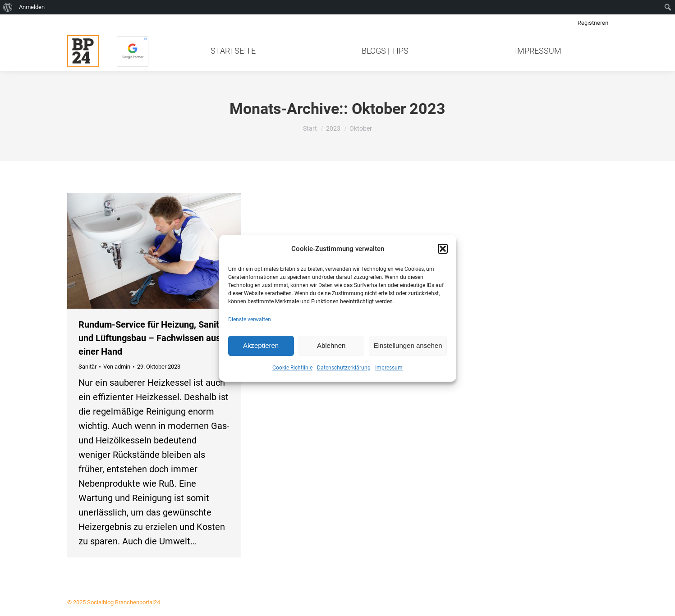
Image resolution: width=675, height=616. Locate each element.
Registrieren (593, 23)
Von (117, 367)
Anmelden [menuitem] (32, 7)
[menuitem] (8, 7)
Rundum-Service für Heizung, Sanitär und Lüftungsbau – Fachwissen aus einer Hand (153, 338)
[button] (443, 249)
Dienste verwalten (250, 319)
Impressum (389, 368)
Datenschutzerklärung (344, 368)
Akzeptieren (261, 345)
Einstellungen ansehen (408, 345)
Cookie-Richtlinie (292, 368)
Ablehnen (331, 345)
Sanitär (87, 367)
